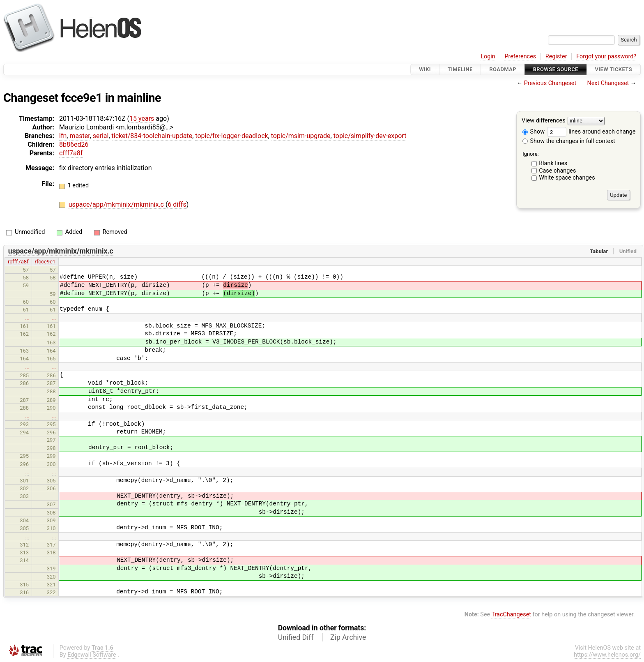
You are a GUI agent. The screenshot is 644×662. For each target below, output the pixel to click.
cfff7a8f (71, 153)
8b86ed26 (74, 144)
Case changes (557, 171)
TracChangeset (511, 615)
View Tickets (614, 69)
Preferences (520, 57)
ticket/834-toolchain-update (152, 136)
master (79, 136)
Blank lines (553, 163)
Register (556, 57)
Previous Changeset (550, 83)
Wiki (425, 69)
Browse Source (556, 69)
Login (488, 57)
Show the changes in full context (569, 141)
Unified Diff (296, 637)
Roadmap (503, 69)
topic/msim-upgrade (301, 136)
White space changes (567, 178)
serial (101, 136)
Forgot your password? (606, 57)
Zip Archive (348, 637)
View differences (544, 121)
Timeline (460, 69)
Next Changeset (608, 83)
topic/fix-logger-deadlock (231, 136)
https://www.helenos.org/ (607, 655)
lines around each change (591, 132)
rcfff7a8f (18, 262)
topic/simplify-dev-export (370, 136)
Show (534, 132)
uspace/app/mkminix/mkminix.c (117, 204)
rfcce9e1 (45, 262)
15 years (142, 119)
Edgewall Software (92, 655)
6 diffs (177, 204)
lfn (63, 136)
